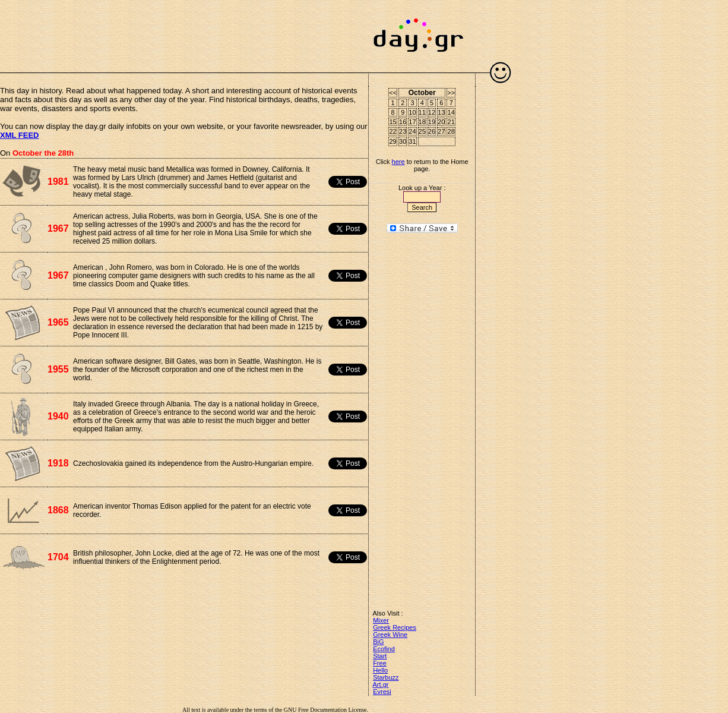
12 (432, 112)
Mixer (381, 620)
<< (393, 93)
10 (412, 112)
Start (380, 656)
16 (403, 122)
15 (393, 122)
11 (422, 112)
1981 (58, 182)
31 (412, 141)
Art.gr (381, 684)
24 (412, 131)
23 (403, 131)
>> (451, 93)
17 (412, 122)
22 (393, 131)
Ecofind (384, 649)
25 (422, 131)
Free (380, 663)
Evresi (382, 692)
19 (432, 122)
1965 (58, 322)
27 (441, 131)
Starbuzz (386, 677)
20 (441, 122)
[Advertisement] (184, 30)
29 (393, 141)
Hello (380, 670)
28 (451, 131)
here (398, 162)
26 (432, 131)
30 (403, 141)
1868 (58, 510)
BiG (378, 642)
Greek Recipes (395, 627)
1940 (58, 416)
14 (451, 112)
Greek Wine (390, 635)
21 (451, 122)
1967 (58, 228)
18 (422, 122)
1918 (58, 463)
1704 (58, 557)
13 (441, 112)
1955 (58, 369)
